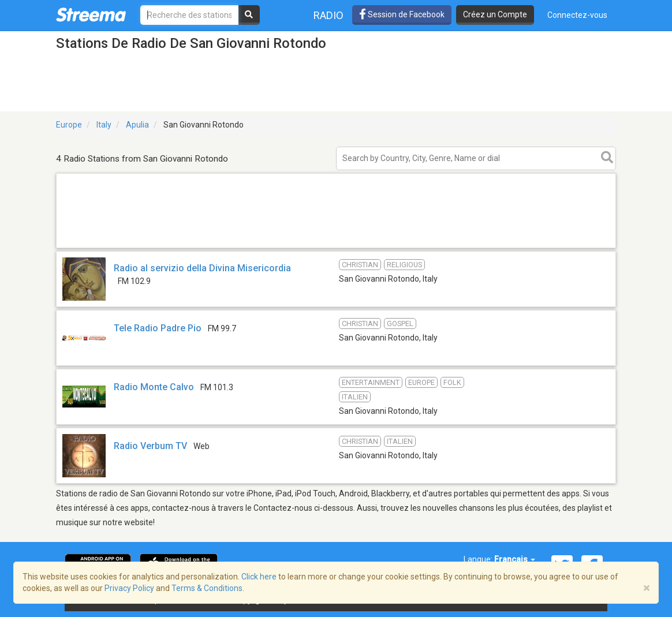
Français (515, 559)
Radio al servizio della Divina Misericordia (202, 268)
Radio (328, 15)
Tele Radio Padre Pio (158, 328)
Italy (104, 125)
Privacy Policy (129, 588)
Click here (259, 577)
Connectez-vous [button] (577, 15)
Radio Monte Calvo (154, 387)
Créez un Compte (495, 14)
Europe (69, 125)
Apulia (137, 125)
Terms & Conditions (207, 588)
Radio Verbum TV (150, 446)
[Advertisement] (336, 247)
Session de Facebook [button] (402, 14)
